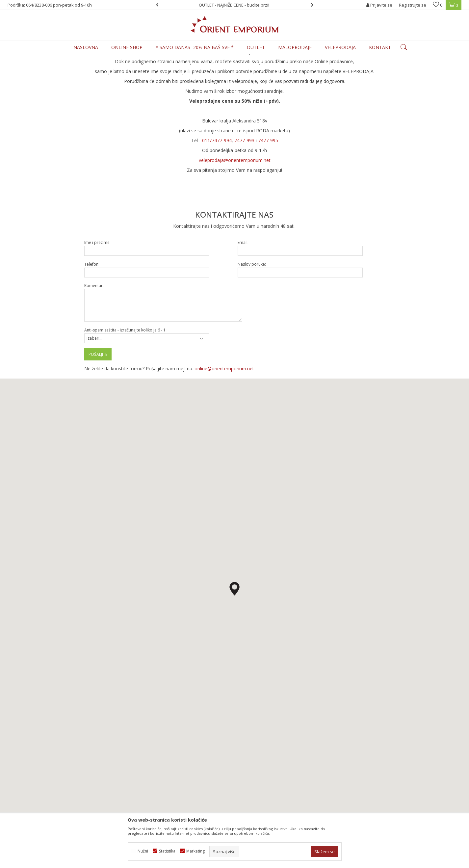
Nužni (143, 851)
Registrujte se (413, 5)
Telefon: (92, 318)
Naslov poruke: (252, 318)
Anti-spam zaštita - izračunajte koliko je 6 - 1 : (126, 384)
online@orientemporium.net (224, 423)
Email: (243, 297)
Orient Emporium (24, 58)
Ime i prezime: (97, 297)
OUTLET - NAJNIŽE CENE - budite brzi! (234, 5)
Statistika (167, 851)
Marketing (195, 851)
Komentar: (94, 340)
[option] (234, 5)
